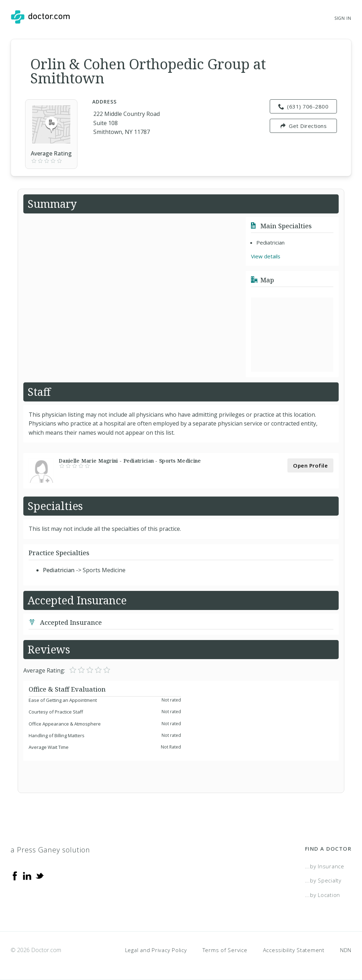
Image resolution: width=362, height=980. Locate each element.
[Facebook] (15, 875)
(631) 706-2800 (303, 106)
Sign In (343, 18)
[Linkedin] (27, 875)
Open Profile (310, 465)
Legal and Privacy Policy (156, 950)
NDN (346, 950)
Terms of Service (225, 950)
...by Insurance (325, 866)
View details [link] (266, 256)
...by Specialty (323, 880)
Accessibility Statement (294, 950)
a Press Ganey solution (50, 850)
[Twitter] (40, 875)
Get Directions (303, 126)
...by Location (323, 895)
